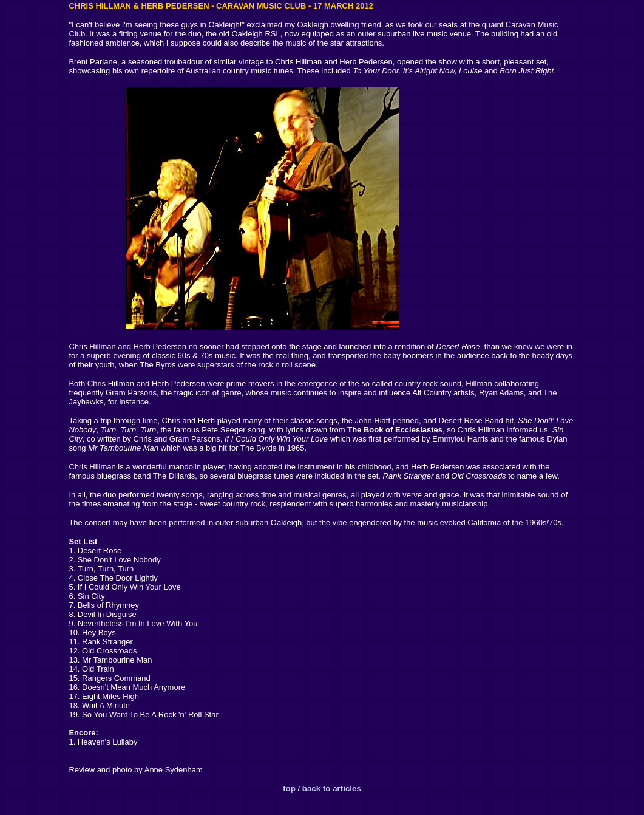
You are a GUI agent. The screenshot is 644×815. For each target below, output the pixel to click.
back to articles (332, 789)
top (290, 789)
